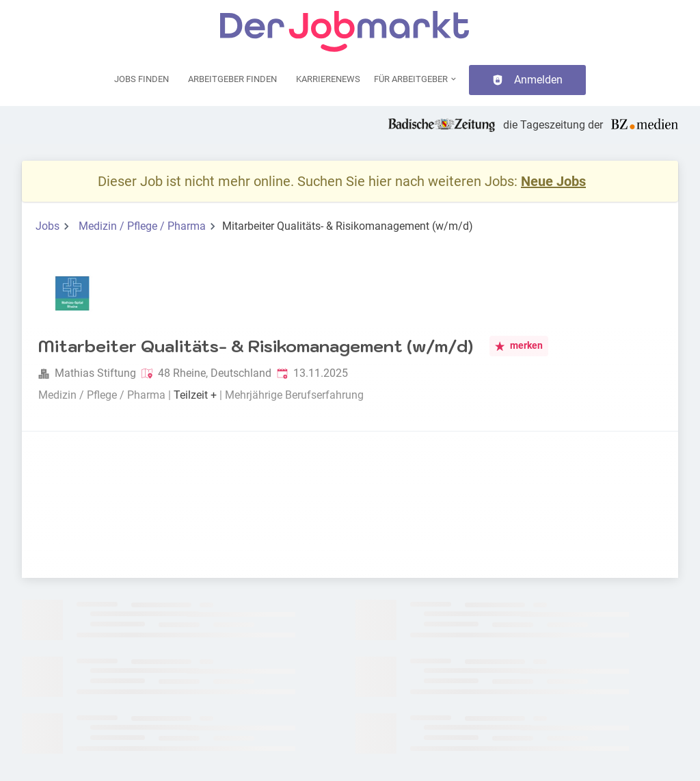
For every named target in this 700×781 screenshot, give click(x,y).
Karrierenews (328, 79)
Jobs (48, 226)
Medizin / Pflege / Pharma (142, 226)
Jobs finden (142, 79)
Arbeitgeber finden (232, 79)
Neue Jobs (553, 181)
